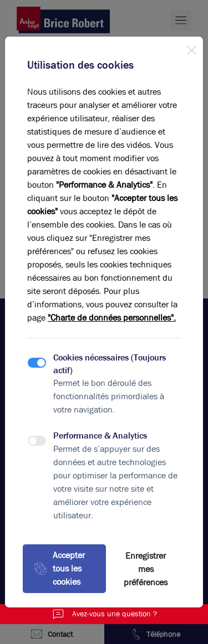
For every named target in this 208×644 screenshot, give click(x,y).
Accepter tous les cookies (59, 568)
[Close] (191, 48)
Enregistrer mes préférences (146, 569)
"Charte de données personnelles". (112, 318)
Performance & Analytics (100, 436)
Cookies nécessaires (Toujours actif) (110, 364)
